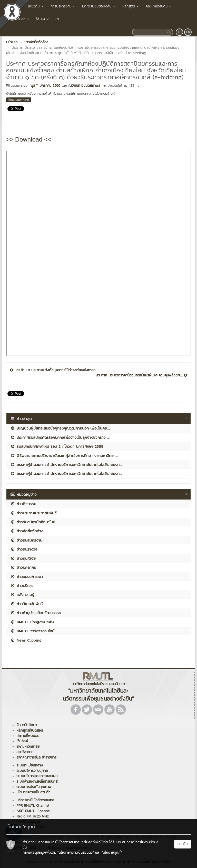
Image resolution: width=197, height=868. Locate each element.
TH (180, 32)
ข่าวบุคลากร (23, 567)
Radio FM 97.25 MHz (33, 816)
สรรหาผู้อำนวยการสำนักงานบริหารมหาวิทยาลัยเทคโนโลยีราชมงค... (66, 465)
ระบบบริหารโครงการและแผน (37, 776)
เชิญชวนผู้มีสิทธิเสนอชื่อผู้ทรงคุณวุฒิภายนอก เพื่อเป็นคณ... (60, 428)
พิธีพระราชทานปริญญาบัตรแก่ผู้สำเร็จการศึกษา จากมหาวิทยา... (64, 456)
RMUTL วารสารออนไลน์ (32, 631)
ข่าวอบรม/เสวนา (27, 577)
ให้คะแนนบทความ (19, 100)
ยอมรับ (183, 844)
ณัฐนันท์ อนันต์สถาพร (84, 86)
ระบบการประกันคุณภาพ (34, 787)
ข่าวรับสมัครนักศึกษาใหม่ (33, 522)
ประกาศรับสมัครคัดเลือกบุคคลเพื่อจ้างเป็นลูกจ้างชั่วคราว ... (60, 437)
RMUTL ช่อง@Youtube (32, 622)
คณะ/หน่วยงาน (159, 6)
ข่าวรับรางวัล (24, 549)
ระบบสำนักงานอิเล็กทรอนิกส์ (37, 781)
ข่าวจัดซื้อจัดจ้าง (27, 531)
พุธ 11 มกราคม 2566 (45, 86)
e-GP (42, 19)
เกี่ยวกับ (36, 6)
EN (57, 19)
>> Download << (29, 139)
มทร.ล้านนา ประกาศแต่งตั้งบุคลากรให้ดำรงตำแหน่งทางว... (53, 370)
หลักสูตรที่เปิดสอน (30, 730)
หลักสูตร (131, 6)
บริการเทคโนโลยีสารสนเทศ (35, 800)
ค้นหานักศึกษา (27, 725)
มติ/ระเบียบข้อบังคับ (99, 6)
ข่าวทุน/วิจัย (23, 558)
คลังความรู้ (22, 595)
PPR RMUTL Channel (33, 806)
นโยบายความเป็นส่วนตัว (33, 792)
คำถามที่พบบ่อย (28, 736)
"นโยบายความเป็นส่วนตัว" (76, 852)
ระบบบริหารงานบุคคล (32, 771)
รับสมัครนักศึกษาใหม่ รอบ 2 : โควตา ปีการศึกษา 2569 (57, 446)
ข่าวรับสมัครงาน (26, 540)
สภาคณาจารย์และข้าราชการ (36, 757)
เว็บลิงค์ (22, 741)
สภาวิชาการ (25, 752)
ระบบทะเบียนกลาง (30, 765)
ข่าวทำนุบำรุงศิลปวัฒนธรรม (36, 613)
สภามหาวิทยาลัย (28, 747)
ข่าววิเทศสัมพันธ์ (26, 604)
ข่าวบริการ (22, 586)
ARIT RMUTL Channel (33, 811)
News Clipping (26, 640)
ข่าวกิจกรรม (23, 504)
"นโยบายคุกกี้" (112, 852)
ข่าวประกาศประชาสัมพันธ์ (33, 513)
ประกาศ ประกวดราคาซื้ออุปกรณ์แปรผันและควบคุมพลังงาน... (141, 375)
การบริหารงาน (63, 6)
